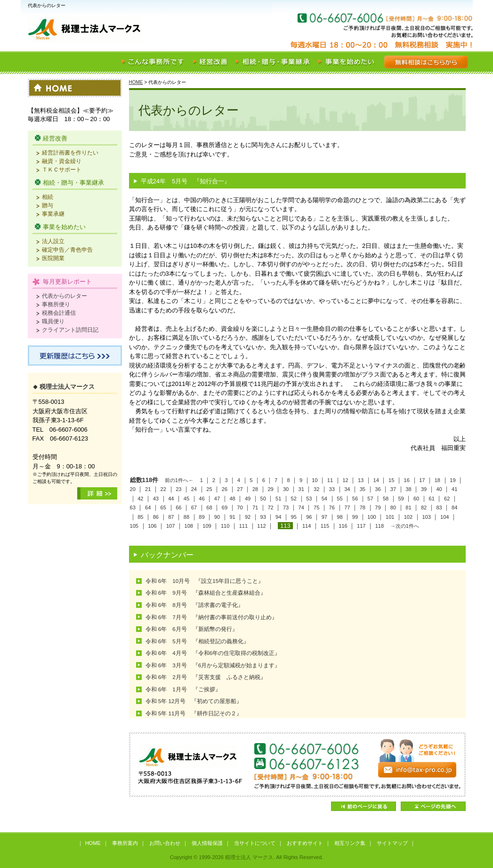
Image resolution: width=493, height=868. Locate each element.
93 (263, 517)
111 (243, 526)
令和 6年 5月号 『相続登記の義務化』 (197, 641)
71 (255, 508)
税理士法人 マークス (138, 30)
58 (386, 499)
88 (186, 517)
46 (202, 499)
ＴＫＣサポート (62, 169)
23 (178, 489)
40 (439, 489)
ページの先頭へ (433, 806)
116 (343, 526)
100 (372, 517)
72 (270, 508)
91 (232, 517)
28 (255, 489)
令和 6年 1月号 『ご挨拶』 (183, 689)
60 (416, 499)
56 (355, 499)
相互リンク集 (350, 843)
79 (378, 508)
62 (447, 499)
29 (270, 489)
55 (339, 499)
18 (437, 480)
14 (376, 480)
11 (330, 480)
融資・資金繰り (62, 161)
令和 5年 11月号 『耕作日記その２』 (194, 713)
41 (454, 489)
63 (133, 508)
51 (278, 499)
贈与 (48, 205)
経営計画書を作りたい (70, 152)
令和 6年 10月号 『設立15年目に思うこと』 (205, 581)
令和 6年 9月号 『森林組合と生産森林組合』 (206, 593)
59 (401, 499)
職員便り (53, 321)
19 (453, 480)
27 (240, 489)
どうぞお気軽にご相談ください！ (297, 765)
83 (439, 508)
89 (202, 517)
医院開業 (53, 258)
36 (378, 489)
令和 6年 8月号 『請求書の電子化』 (194, 605)
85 (140, 517)
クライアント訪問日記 (70, 330)
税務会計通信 (59, 313)
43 (156, 499)
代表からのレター (65, 296)
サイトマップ (392, 843)
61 (432, 499)
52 (294, 499)
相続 (48, 197)
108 (189, 526)
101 (390, 517)
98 (339, 517)
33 (332, 489)
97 (324, 517)
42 (140, 499)
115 (325, 526)
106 (152, 526)
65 (163, 508)
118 (380, 526)
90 (217, 517)
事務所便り (56, 304)
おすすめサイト (305, 843)
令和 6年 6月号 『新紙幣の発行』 (192, 629)
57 (370, 499)
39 (424, 489)
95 (294, 517)
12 (345, 480)
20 (133, 489)
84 (454, 508)
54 (324, 499)
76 (332, 508)
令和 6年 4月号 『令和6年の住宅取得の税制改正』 (213, 653)
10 (315, 480)
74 (301, 508)
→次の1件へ (405, 526)
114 (307, 526)
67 (194, 508)
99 (355, 517)
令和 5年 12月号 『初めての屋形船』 (194, 701)
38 (408, 489)
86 (156, 517)
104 (445, 517)
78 (363, 508)
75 (316, 508)
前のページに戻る (364, 806)
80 (393, 508)
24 (194, 489)
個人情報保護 (207, 843)
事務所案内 (125, 843)
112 (261, 526)
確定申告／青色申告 (67, 250)
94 (278, 517)
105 (134, 526)
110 (225, 526)
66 (178, 508)
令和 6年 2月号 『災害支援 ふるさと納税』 (206, 677)
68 (209, 508)
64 (148, 508)
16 (407, 480)
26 (225, 489)
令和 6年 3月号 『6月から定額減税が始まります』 (213, 665)
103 (426, 517)
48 (232, 499)
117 (361, 526)
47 (217, 499)
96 (309, 517)
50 (263, 499)
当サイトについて (255, 843)
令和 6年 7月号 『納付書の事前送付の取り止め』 (211, 617)
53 (309, 499)
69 (225, 508)
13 (361, 480)
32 (316, 489)
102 (408, 517)
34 (347, 489)
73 (286, 508)
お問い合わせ (165, 843)
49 (248, 499)
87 (171, 517)
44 (171, 499)
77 (347, 508)
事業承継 (53, 214)
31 (301, 489)
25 (209, 489)
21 (148, 489)
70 (240, 508)
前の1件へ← (179, 480)
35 (363, 489)
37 (393, 489)
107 (170, 526)
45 (186, 499)
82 (424, 508)
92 (248, 517)
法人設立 (53, 241)
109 (207, 526)
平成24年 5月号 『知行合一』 (186, 181)
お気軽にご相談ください (416, 30)
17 (422, 480)
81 (408, 508)
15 (391, 480)
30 (286, 489)
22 (163, 489)
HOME (136, 82)
